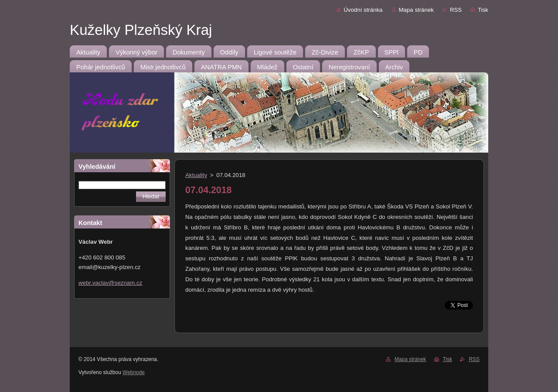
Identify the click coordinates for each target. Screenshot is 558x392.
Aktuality (196, 175)
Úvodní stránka (363, 10)
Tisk (483, 10)
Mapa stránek (416, 10)
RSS (456, 10)
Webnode (134, 372)
